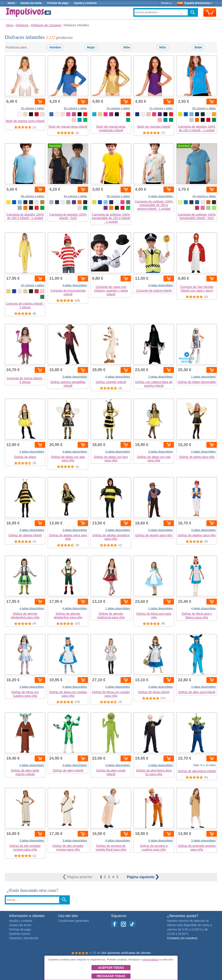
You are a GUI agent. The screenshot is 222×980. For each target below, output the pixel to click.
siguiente (143, 877)
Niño (127, 47)
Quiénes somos (20, 934)
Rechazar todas (111, 976)
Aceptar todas (111, 968)
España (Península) (195, 3)
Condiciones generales (73, 921)
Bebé (198, 47)
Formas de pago (58, 3)
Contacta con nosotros (182, 938)
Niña (162, 47)
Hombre (55, 47)
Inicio (11, 3)
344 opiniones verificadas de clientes (126, 953)
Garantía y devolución (24, 938)
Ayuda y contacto (85, 3)
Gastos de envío (31, 3)
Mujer (91, 47)
